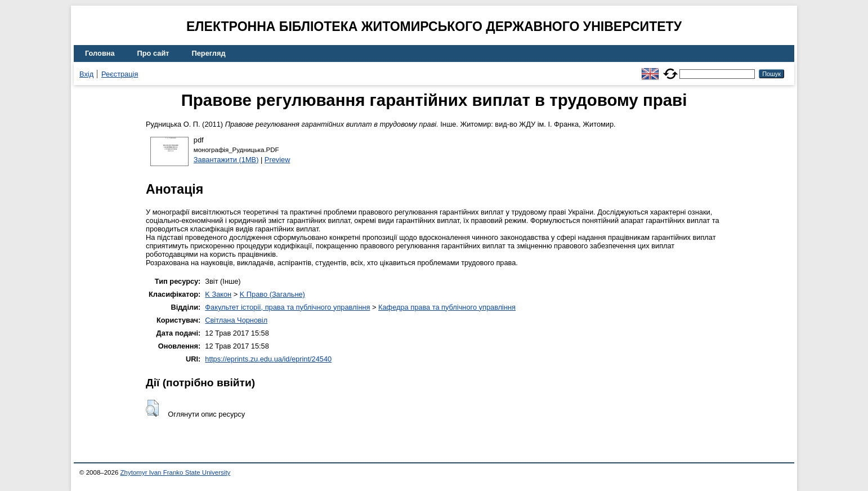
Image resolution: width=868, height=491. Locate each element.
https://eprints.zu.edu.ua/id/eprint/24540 (268, 359)
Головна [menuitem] (100, 53)
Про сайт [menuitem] (153, 53)
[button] (152, 408)
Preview (278, 160)
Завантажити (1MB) (226, 160)
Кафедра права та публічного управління (447, 307)
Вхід (86, 74)
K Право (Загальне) (272, 294)
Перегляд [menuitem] (209, 53)
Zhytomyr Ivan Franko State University (176, 472)
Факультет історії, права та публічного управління (287, 307)
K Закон (218, 294)
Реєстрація (120, 74)
